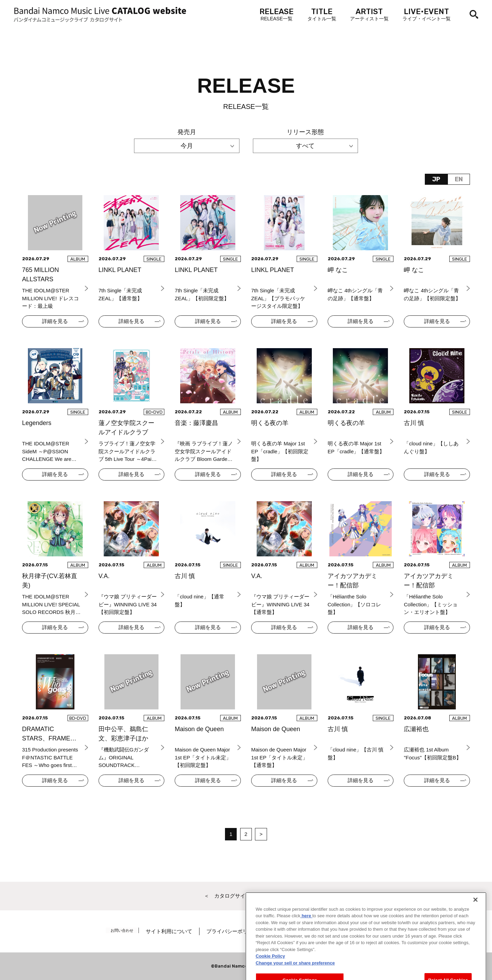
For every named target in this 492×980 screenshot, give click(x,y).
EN (459, 179)
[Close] (475, 929)
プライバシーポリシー (238, 931)
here (306, 945)
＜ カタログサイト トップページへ (246, 896)
